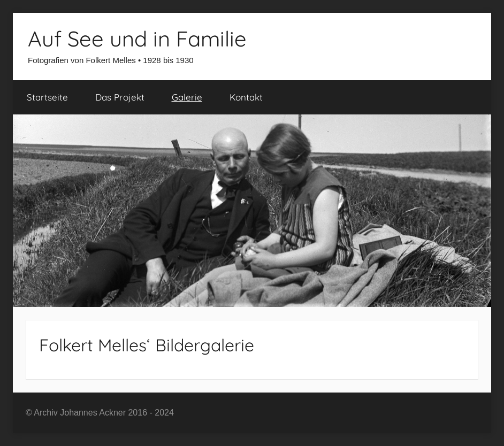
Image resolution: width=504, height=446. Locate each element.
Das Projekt (120, 97)
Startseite (47, 97)
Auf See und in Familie (137, 39)
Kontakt (246, 97)
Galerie (187, 97)
